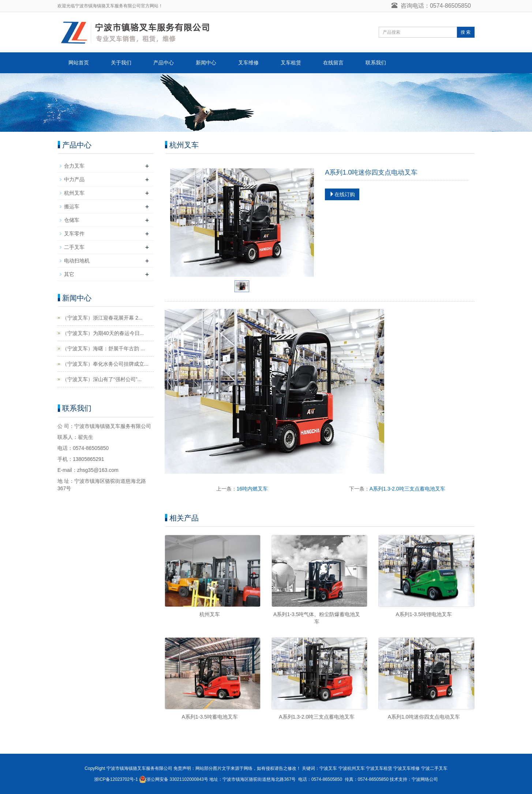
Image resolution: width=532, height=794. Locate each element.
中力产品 (74, 179)
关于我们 (121, 63)
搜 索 (466, 32)
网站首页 (79, 63)
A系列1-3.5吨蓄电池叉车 (210, 717)
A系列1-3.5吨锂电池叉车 (424, 614)
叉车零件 (74, 234)
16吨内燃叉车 (252, 489)
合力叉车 (74, 166)
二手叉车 (74, 247)
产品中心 (164, 63)
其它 (69, 274)
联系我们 (376, 63)
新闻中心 (206, 63)
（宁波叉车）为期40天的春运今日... (103, 333)
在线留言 (333, 63)
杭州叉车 (210, 614)
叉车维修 (248, 63)
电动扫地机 (77, 261)
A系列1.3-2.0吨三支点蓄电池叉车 (407, 489)
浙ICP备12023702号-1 (116, 779)
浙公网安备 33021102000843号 (177, 779)
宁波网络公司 (425, 779)
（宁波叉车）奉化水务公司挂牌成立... (105, 364)
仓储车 (72, 220)
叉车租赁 (291, 63)
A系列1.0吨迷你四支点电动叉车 (424, 717)
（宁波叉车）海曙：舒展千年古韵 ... (104, 348)
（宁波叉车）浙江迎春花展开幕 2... (102, 318)
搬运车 (72, 206)
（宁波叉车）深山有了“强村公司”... (102, 379)
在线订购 (342, 194)
